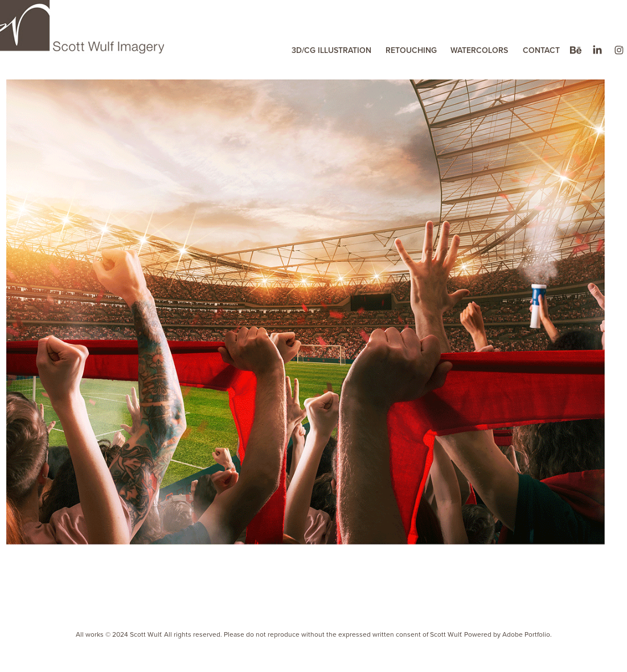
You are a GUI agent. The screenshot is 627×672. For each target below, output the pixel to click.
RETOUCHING (411, 50)
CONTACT (541, 50)
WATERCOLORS (479, 50)
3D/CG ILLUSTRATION (331, 50)
